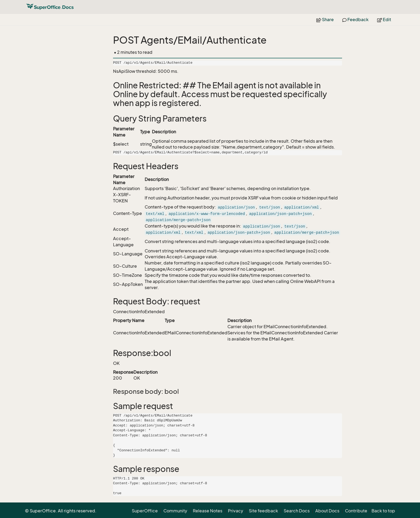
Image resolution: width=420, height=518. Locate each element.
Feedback (355, 20)
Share (325, 20)
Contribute (356, 511)
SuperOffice (145, 511)
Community (175, 511)
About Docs (327, 511)
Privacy (236, 511)
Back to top (383, 511)
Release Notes (208, 511)
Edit (384, 20)
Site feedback (263, 511)
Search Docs (297, 511)
